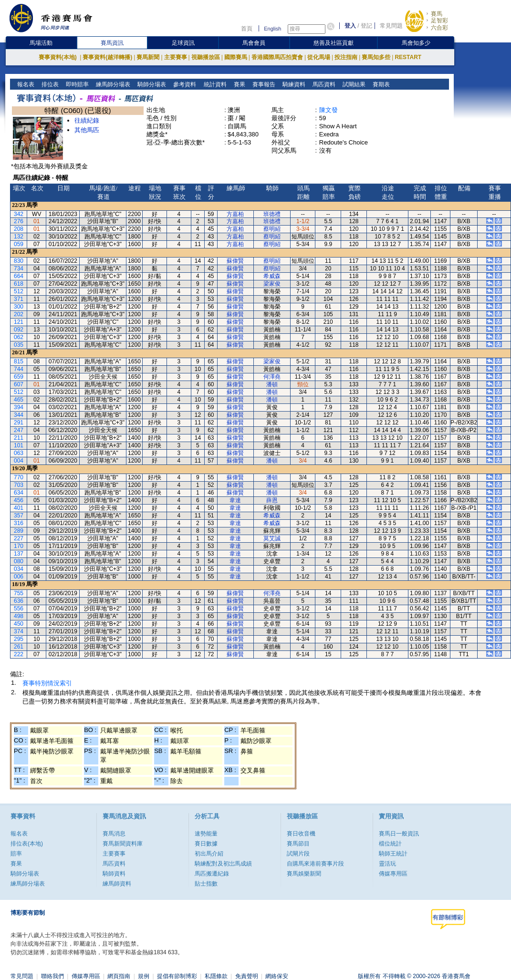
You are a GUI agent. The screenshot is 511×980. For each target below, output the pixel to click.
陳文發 (328, 110)
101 (19, 445)
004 (19, 461)
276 (19, 221)
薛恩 (272, 500)
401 (19, 508)
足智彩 (439, 21)
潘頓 (272, 384)
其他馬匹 (87, 130)
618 (19, 284)
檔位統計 (390, 844)
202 (19, 314)
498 (19, 616)
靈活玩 (387, 864)
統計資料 (214, 84)
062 (19, 337)
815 (19, 361)
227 (19, 538)
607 (19, 384)
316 (19, 523)
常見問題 (391, 26)
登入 (350, 26)
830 (19, 261)
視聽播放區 (206, 57)
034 (19, 569)
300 (19, 307)
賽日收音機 (301, 834)
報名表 (25, 84)
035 (19, 345)
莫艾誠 (272, 538)
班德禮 (272, 214)
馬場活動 (41, 43)
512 (19, 291)
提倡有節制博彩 (177, 976)
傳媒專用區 (393, 874)
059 (19, 244)
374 (19, 631)
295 (19, 639)
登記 (366, 26)
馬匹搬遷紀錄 (212, 874)
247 (19, 430)
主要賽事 (176, 57)
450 (19, 624)
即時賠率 (77, 84)
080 (19, 561)
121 (19, 322)
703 (19, 485)
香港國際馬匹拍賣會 (277, 57)
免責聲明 (247, 976)
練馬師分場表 (112, 84)
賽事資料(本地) (58, 57)
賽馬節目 (298, 844)
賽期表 (380, 84)
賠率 (16, 854)
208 (19, 229)
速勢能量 (206, 834)
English (272, 29)
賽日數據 (206, 844)
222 (19, 654)
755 (19, 593)
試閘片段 (298, 854)
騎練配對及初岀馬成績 (223, 864)
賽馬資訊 (112, 43)
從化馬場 (319, 57)
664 (19, 276)
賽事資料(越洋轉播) (107, 57)
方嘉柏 (235, 214)
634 (19, 493)
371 (19, 299)
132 (19, 237)
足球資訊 (183, 43)
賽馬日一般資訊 (399, 834)
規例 (144, 976)
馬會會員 (254, 43)
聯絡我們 (52, 976)
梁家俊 (272, 284)
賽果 (238, 84)
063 (19, 453)
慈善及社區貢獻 (334, 43)
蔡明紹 (272, 229)
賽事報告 (263, 84)
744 (19, 369)
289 (19, 531)
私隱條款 (216, 976)
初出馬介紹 (209, 854)
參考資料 (184, 84)
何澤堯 (272, 377)
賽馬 (437, 14)
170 (19, 546)
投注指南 (346, 57)
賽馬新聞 (148, 57)
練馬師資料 (117, 884)
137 (19, 554)
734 (19, 268)
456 (19, 500)
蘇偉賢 (235, 261)
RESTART (408, 57)
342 (19, 214)
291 (19, 423)
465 (19, 400)
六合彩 (439, 28)
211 (19, 438)
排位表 (49, 84)
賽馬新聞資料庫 (123, 844)
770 (19, 477)
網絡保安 (277, 976)
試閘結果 (353, 84)
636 (19, 601)
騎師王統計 (393, 854)
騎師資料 (114, 874)
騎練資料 (293, 84)
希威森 (272, 276)
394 (19, 407)
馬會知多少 (416, 43)
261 (19, 647)
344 (19, 415)
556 (19, 609)
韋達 (235, 500)
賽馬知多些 (376, 57)
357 (19, 516)
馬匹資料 (323, 84)
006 (19, 577)
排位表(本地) (27, 844)
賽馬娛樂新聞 (304, 874)
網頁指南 (119, 976)
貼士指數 (206, 884)
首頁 (247, 29)
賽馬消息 (114, 834)
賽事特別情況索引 (47, 683)
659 (19, 377)
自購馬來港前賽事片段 (315, 864)
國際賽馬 (236, 57)
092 (19, 330)
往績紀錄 (87, 120)
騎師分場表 (151, 84)
